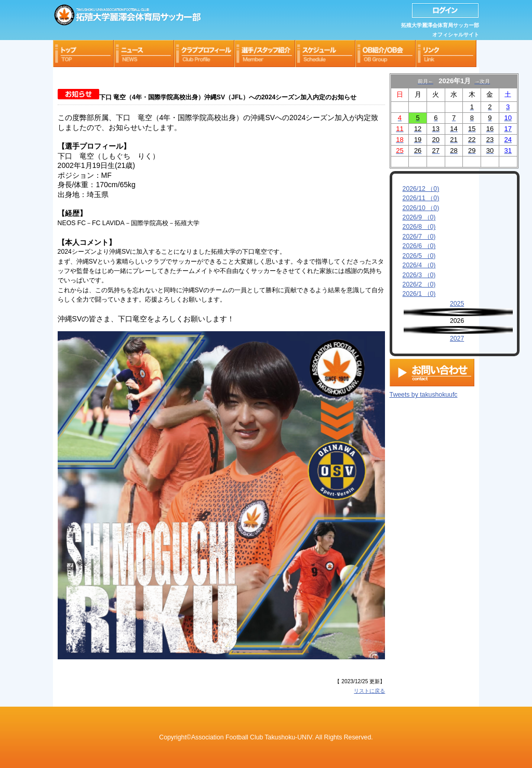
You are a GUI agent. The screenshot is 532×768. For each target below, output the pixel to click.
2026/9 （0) (419, 217)
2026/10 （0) (421, 208)
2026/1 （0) (419, 294)
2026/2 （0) (419, 284)
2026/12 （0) (421, 189)
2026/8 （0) (419, 227)
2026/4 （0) (419, 265)
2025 (457, 304)
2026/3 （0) (419, 275)
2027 (457, 339)
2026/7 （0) (419, 237)
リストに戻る (369, 691)
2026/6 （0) (419, 246)
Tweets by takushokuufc (424, 393)
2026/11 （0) (421, 198)
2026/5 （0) (419, 256)
